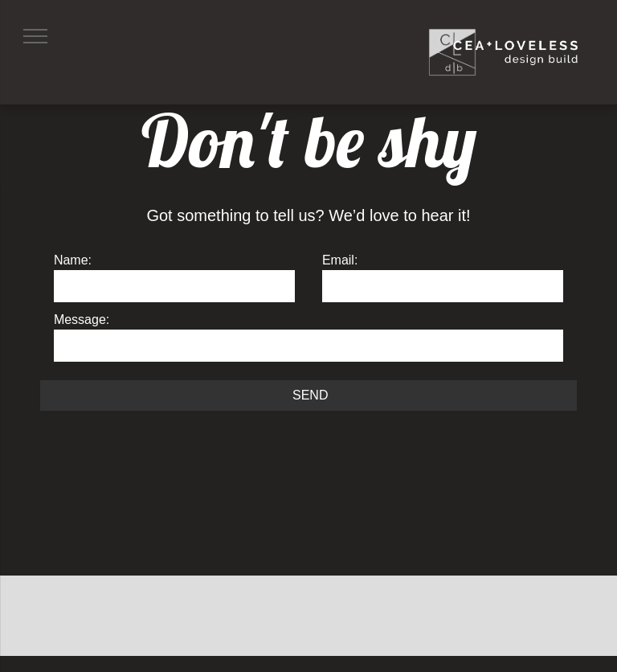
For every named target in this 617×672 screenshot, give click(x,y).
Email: (340, 260)
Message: (82, 320)
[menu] (35, 36)
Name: (73, 260)
